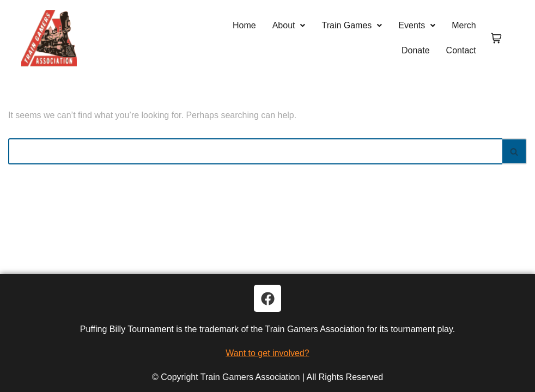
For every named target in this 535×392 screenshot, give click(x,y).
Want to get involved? (267, 353)
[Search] (255, 151)
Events (417, 25)
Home (244, 25)
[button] (289, 26)
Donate (416, 50)
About (289, 25)
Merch (464, 25)
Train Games (352, 25)
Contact (461, 50)
